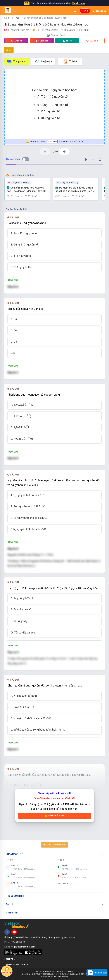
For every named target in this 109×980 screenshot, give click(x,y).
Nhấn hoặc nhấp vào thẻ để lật (54, 142)
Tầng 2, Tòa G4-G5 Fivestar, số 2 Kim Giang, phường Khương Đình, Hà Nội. (41, 937)
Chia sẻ (16, 41)
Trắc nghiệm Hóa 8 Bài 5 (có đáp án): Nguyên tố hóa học (46, 18)
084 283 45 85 (19, 942)
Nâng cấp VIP (55, 816)
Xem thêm (63, 883)
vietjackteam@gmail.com (23, 947)
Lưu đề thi (93, 41)
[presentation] (27, 404)
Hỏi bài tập (7, 970)
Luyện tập (43, 62)
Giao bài (42, 41)
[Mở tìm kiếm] (75, 11)
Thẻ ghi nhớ (17, 62)
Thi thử (70, 62)
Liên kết (10, 959)
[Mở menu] (14, 11)
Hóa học (16, 18)
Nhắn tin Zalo (97, 973)
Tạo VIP (85, 11)
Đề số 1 (9, 50)
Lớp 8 (7, 18)
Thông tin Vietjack (16, 965)
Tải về (67, 41)
